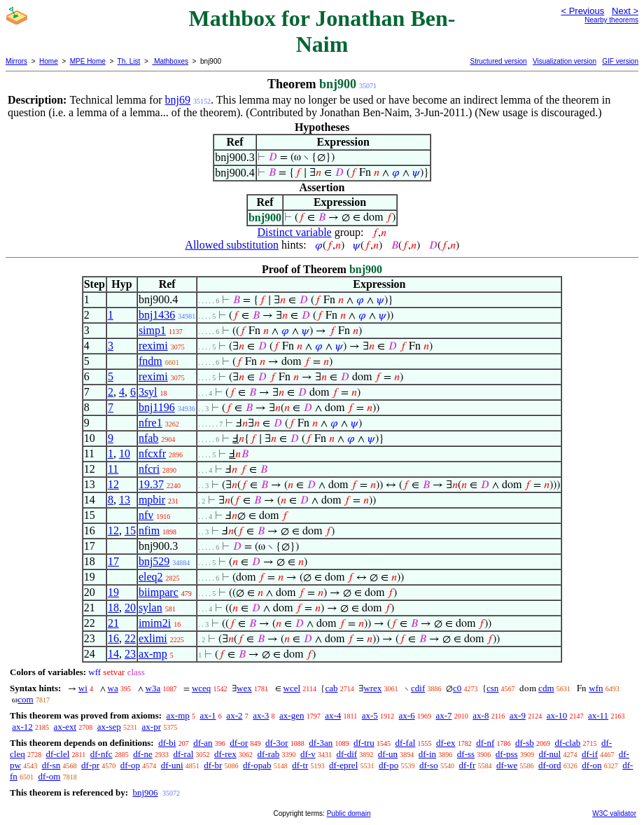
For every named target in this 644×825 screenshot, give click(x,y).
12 (113, 484)
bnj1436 (157, 315)
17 (113, 561)
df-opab (257, 765)
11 (113, 469)
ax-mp (153, 654)
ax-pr (152, 727)
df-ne (142, 754)
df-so (429, 765)
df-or (239, 743)
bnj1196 (157, 407)
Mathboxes (170, 61)
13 (125, 500)
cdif (418, 688)
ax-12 (22, 727)
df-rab (269, 754)
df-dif (347, 754)
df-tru (364, 743)
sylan (150, 608)
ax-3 (261, 715)
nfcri (149, 469)
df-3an (321, 743)
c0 (457, 688)
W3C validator (614, 813)
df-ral (183, 754)
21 (113, 623)
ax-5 (370, 715)
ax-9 (518, 715)
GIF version (620, 61)
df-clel (57, 754)
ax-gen (292, 715)
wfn (596, 688)
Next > (625, 11)
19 (113, 592)
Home (49, 61)
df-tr (300, 765)
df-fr (467, 765)
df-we (507, 765)
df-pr (90, 765)
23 (130, 654)
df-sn (51, 765)
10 (125, 453)
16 (113, 638)
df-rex (225, 754)
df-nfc (101, 754)
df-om (50, 776)
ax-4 (333, 715)
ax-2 (234, 715)
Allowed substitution (232, 245)
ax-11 (598, 715)
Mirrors (16, 61)
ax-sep (109, 727)
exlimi (153, 638)
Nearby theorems (611, 20)
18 (113, 608)
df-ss (466, 754)
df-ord (550, 765)
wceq (201, 688)
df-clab (567, 743)
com (25, 699)
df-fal (405, 743)
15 (130, 531)
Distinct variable (295, 232)
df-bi (167, 743)
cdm (546, 688)
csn (492, 688)
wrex (372, 688)
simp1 (152, 330)
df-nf (485, 743)
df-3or (277, 743)
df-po (388, 765)
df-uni (172, 765)
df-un (388, 754)
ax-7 (443, 715)
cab (331, 688)
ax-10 (557, 715)
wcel (292, 688)
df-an (203, 743)
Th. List (129, 61)
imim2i (155, 623)
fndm (150, 361)
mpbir (152, 500)
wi (83, 688)
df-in (427, 754)
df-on (591, 765)
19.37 (151, 484)
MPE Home (88, 61)
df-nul (549, 754)
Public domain (349, 813)
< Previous (582, 11)
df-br (213, 765)
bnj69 (178, 100)
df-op (130, 765)
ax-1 (208, 715)
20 (130, 608)
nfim (149, 531)
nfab (148, 438)
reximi (153, 346)
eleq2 (151, 577)
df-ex (446, 743)
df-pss (507, 754)
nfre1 (150, 423)
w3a (153, 688)
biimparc (159, 592)
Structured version (498, 61)
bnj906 (145, 792)
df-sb (525, 743)
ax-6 (407, 715)
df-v (308, 754)
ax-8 (481, 715)
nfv (146, 515)
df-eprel (343, 765)
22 (130, 638)
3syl (148, 392)
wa (113, 688)
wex (244, 688)
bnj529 (154, 561)
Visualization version (565, 61)
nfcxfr (152, 453)
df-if (590, 754)
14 (113, 654)
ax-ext (65, 727)
